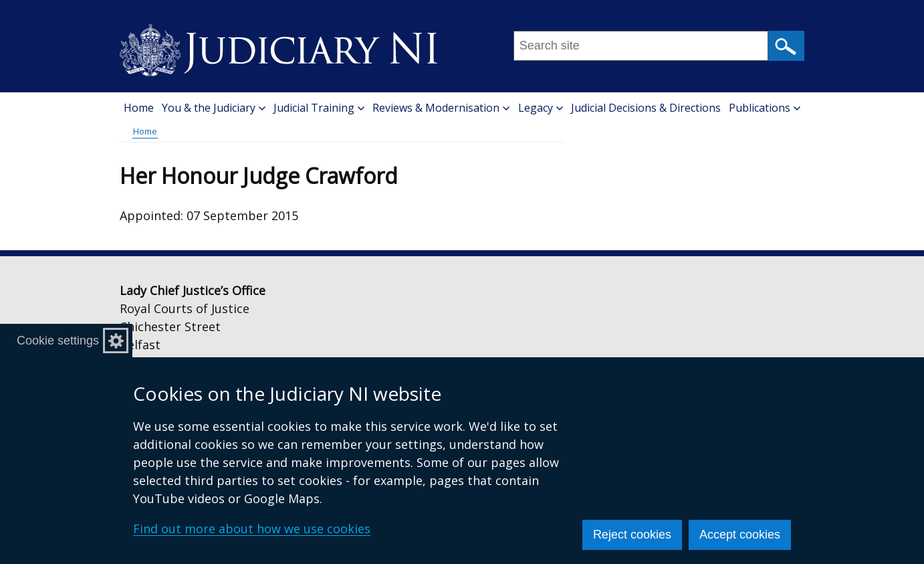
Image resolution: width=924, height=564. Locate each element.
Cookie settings (58, 341)
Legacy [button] (541, 108)
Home (139, 108)
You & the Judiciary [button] (214, 108)
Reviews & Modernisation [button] (441, 108)
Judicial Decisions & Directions (646, 108)
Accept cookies (740, 535)
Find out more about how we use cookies (252, 529)
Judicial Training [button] (319, 108)
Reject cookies (632, 535)
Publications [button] (765, 108)
